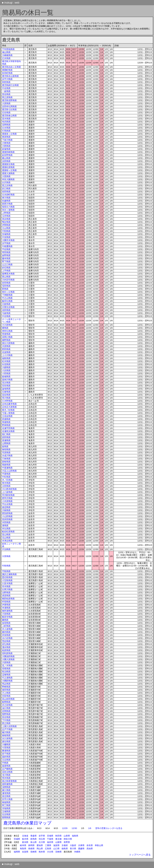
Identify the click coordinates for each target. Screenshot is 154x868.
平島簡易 (6, 571)
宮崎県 (58, 852)
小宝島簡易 (7, 580)
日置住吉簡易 (8, 307)
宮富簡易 (6, 696)
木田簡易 (6, 522)
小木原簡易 (7, 501)
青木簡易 (6, 483)
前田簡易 (6, 192)
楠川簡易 (6, 732)
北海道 (25, 836)
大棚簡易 (6, 745)
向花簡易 (6, 364)
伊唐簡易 (6, 605)
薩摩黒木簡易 (8, 274)
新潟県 (25, 842)
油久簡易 (6, 708)
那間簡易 (6, 818)
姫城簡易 (6, 377)
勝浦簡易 (6, 751)
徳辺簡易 (6, 507)
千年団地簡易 (8, 49)
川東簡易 (6, 143)
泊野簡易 (6, 593)
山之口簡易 (7, 265)
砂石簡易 (6, 268)
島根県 (31, 849)
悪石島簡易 (7, 577)
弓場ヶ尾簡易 (8, 413)
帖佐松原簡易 (8, 532)
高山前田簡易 (8, 699)
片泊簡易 (6, 549)
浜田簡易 (6, 161)
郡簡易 (5, 289)
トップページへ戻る (140, 855)
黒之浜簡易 (7, 186)
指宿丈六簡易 (8, 207)
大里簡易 (6, 556)
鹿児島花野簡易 (9, 100)
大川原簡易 (7, 325)
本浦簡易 (6, 608)
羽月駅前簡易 (8, 495)
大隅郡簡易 (7, 681)
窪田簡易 (6, 286)
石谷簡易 (6, 113)
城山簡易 (6, 52)
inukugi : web (11, 3)
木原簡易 (6, 346)
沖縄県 (77, 852)
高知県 (90, 849)
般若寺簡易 (7, 617)
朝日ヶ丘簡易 (8, 292)
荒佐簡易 (6, 641)
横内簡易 (6, 632)
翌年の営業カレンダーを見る (109, 828)
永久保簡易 (7, 738)
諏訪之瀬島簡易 (9, 574)
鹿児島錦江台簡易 (10, 85)
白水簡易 (6, 128)
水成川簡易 (7, 456)
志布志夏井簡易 (9, 404)
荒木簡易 (6, 778)
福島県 (75, 836)
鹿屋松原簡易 (8, 167)
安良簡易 (6, 386)
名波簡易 (6, 352)
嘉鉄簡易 (6, 757)
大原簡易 (6, 103)
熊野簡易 (6, 714)
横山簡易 (6, 158)
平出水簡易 (7, 504)
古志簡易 (6, 760)
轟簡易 (5, 620)
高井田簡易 (7, 519)
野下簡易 (6, 262)
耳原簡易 (6, 453)
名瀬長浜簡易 (8, 431)
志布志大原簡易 (9, 407)
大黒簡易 (6, 176)
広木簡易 (6, 58)
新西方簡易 (7, 204)
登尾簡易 (6, 669)
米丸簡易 (6, 529)
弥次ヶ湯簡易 (8, 210)
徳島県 (65, 849)
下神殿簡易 (7, 295)
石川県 (42, 842)
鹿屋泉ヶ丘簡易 (9, 134)
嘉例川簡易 (7, 380)
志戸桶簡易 (7, 769)
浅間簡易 (6, 787)
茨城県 (17, 839)
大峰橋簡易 (7, 55)
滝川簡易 (6, 775)
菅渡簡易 (6, 334)
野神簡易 (6, 425)
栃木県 (25, 839)
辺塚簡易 (6, 675)
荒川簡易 (6, 398)
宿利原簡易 (7, 653)
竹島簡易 (6, 566)
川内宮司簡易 (8, 280)
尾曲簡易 (6, 465)
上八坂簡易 (7, 492)
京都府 (65, 845)
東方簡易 (6, 198)
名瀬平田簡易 (8, 428)
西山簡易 (6, 277)
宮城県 (50, 836)
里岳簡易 (6, 94)
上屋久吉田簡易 (9, 726)
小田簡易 (6, 374)
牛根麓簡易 (7, 246)
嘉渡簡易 (6, 766)
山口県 (56, 849)
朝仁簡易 (6, 434)
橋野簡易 (6, 340)
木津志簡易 (7, 541)
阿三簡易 (6, 805)
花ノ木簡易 (7, 666)
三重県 (48, 845)
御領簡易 (6, 450)
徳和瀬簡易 (7, 784)
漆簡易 (5, 526)
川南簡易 (6, 510)
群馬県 (34, 839)
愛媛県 (81, 849)
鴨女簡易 (6, 222)
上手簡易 (6, 271)
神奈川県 (68, 839)
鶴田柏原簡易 (8, 599)
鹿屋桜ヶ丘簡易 (9, 170)
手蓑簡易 (6, 474)
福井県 (50, 842)
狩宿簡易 (6, 602)
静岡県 (31, 845)
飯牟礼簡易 (7, 301)
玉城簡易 (6, 811)
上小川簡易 (7, 355)
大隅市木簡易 (8, 240)
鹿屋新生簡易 (8, 164)
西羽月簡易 (7, 498)
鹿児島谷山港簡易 (10, 76)
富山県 (34, 842)
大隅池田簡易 (8, 656)
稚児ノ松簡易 (8, 410)
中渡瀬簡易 (7, 468)
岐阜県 (23, 845)
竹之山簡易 (7, 298)
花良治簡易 (7, 772)
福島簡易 (6, 358)
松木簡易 (6, 361)
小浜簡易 (6, 370)
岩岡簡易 (6, 711)
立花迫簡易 (7, 416)
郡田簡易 (6, 349)
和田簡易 (6, 82)
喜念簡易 (6, 796)
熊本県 (42, 852)
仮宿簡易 (6, 623)
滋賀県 (56, 845)
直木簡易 (6, 119)
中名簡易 (6, 88)
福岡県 (17, 852)
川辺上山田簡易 (9, 471)
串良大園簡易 (8, 179)
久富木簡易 (7, 583)
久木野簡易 (7, 401)
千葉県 (50, 839)
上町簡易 (6, 626)
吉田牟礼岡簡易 (9, 106)
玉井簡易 (6, 216)
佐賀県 (25, 852)
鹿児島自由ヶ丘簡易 (11, 67)
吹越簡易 (6, 201)
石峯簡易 (6, 392)
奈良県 (90, 845)
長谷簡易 (6, 717)
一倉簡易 (6, 91)
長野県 (67, 842)
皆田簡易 (6, 283)
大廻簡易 (6, 367)
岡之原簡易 (7, 97)
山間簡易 (6, 443)
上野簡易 (6, 213)
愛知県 (40, 845)
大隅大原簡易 (8, 659)
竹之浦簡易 (7, 678)
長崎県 (34, 852)
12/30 (74, 828)
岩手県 (42, 836)
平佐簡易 (6, 249)
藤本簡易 (6, 258)
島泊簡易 (6, 672)
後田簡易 (6, 690)
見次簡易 (6, 383)
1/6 (90, 828)
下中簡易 (6, 720)
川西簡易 (6, 146)
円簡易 (5, 763)
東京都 (58, 839)
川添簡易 (6, 614)
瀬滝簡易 (6, 793)
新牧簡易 (6, 462)
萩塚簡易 (6, 149)
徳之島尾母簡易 (9, 781)
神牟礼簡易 (7, 331)
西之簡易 (6, 723)
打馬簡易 (6, 131)
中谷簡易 (6, 316)
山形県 (67, 836)
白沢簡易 (6, 182)
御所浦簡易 (7, 611)
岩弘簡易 (6, 644)
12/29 (65, 828)
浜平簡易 (6, 243)
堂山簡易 (6, 535)
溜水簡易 (6, 647)
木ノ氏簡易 (7, 480)
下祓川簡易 (7, 140)
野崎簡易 (6, 687)
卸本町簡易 (7, 73)
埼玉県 (42, 839)
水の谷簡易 (7, 638)
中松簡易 (6, 477)
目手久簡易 (7, 799)
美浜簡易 (6, 219)
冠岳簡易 (6, 395)
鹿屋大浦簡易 (8, 173)
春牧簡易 (6, 735)
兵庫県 (81, 845)
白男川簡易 (7, 590)
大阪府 (73, 845)
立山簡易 (6, 228)
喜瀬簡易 (6, 440)
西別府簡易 (7, 513)
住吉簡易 (6, 814)
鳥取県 (23, 849)
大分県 (50, 852)
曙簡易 (5, 328)
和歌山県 (99, 845)
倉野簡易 (6, 255)
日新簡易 (6, 304)
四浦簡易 (6, 419)
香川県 (73, 849)
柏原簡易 (6, 650)
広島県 (48, 849)
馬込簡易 (6, 684)
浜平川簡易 (7, 79)
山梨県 (58, 842)
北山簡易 (6, 538)
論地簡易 (6, 389)
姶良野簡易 (7, 155)
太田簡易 (6, 486)
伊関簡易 (6, 225)
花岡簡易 (6, 125)
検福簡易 (6, 802)
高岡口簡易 (7, 337)
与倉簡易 (6, 313)
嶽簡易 (5, 446)
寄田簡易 (6, 252)
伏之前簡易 (7, 705)
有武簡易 (6, 122)
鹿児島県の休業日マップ (27, 823)
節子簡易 (6, 754)
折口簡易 (6, 189)
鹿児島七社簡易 (9, 110)
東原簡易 (6, 137)
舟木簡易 (6, 586)
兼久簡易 (6, 790)
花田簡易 (6, 310)
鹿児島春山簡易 (9, 116)
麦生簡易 (6, 742)
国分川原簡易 (8, 343)
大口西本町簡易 (9, 489)
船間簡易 (6, 702)
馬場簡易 (6, 422)
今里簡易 (6, 748)
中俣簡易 (6, 237)
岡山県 (40, 849)
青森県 (34, 836)
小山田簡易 (7, 516)
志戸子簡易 (7, 729)
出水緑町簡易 (8, 195)
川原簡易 (6, 662)
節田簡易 (6, 437)
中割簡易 (6, 231)
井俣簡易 (6, 635)
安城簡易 (6, 234)
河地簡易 (6, 808)
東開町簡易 (7, 70)
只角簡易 (6, 459)
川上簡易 (6, 693)
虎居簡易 (6, 596)
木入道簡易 (7, 629)
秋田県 (58, 836)
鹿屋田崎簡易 (8, 152)
